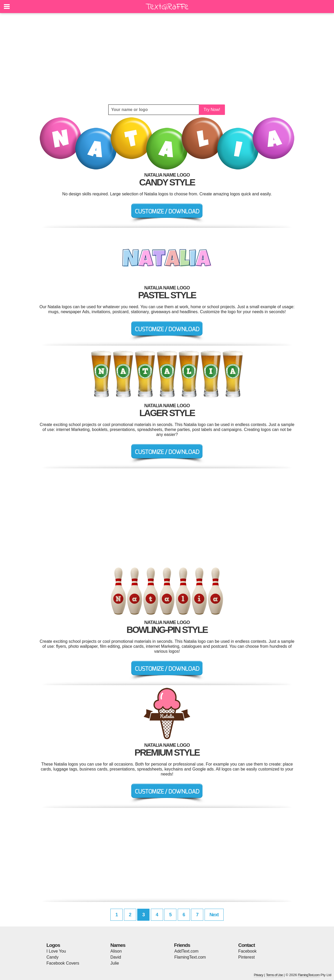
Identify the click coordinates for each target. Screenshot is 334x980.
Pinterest (246, 957)
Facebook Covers (63, 963)
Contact (247, 945)
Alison (116, 951)
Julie (115, 963)
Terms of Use (274, 975)
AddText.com (186, 951)
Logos (53, 945)
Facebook (247, 951)
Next (214, 915)
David (116, 957)
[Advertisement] (167, 59)
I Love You (56, 951)
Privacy (259, 975)
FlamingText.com (190, 957)
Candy (52, 957)
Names (118, 945)
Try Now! (212, 110)
